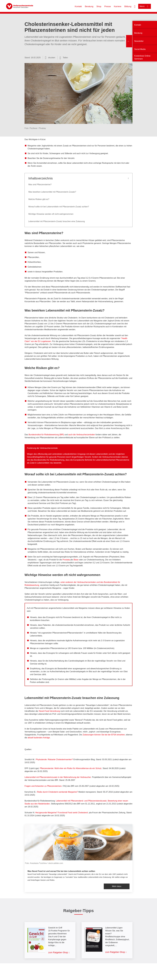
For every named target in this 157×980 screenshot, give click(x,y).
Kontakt (78, 6)
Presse (108, 6)
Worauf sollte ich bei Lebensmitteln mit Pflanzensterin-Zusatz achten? (59, 207)
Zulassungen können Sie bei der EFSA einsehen (104, 735)
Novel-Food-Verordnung (49, 711)
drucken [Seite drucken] (52, 58)
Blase (76, 560)
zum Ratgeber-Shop (58, 952)
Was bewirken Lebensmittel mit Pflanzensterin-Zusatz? (52, 192)
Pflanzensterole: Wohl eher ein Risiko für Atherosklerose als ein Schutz (71, 768)
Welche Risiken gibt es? (39, 199)
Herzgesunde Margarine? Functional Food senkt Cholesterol (62, 813)
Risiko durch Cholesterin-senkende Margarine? (57, 792)
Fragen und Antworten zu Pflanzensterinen (43, 786)
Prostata (66, 560)
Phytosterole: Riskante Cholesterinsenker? (54, 759)
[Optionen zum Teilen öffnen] (64, 58)
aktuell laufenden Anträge (39, 738)
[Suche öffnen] (135, 6)
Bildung (128, 6)
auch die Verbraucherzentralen (82, 435)
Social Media (140, 49)
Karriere (118, 6)
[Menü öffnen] (145, 6)
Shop (99, 6)
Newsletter (139, 41)
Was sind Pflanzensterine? (40, 185)
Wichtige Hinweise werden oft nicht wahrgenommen (51, 214)
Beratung (89, 6)
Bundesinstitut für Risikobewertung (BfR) (46, 435)
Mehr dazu (117, 886)
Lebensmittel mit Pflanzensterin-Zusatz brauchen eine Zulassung (57, 221)
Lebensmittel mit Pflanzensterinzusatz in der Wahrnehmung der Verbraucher (58, 777)
